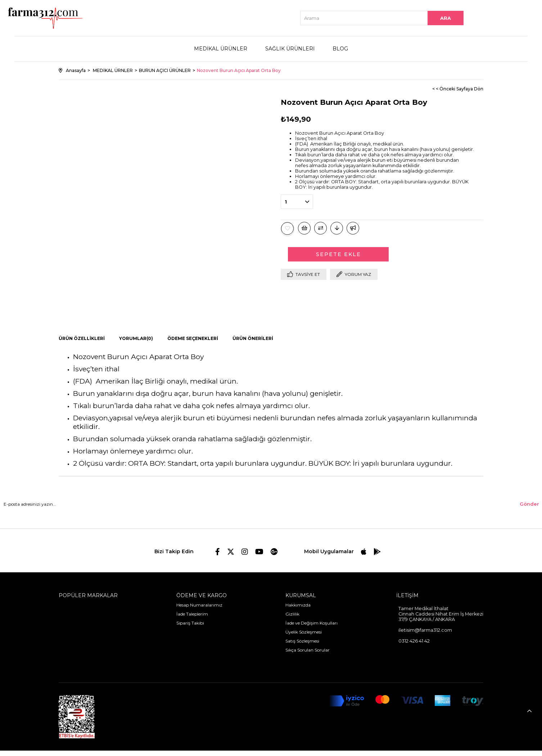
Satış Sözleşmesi (302, 641)
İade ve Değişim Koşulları (311, 623)
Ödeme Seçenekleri (193, 338)
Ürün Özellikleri (82, 338)
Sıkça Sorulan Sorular (308, 650)
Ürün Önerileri (253, 338)
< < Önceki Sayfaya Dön (458, 89)
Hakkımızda (298, 605)
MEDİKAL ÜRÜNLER (221, 49)
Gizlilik (292, 614)
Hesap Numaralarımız (199, 605)
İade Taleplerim (192, 614)
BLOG (340, 49)
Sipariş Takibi (190, 623)
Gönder (529, 504)
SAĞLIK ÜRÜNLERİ (290, 49)
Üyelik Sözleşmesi (304, 632)
